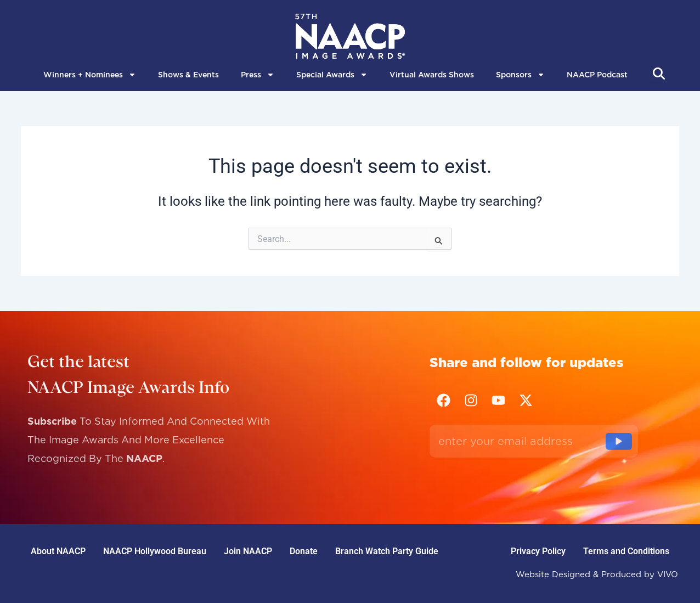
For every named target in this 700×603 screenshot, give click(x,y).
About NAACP (58, 551)
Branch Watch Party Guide (387, 551)
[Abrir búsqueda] (659, 74)
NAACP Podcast (597, 75)
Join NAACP (248, 551)
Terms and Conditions (626, 551)
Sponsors (520, 75)
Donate (304, 551)
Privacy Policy (538, 551)
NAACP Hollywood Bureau (155, 551)
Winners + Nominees (90, 75)
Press (258, 75)
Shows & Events (188, 75)
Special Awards (332, 75)
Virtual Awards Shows (432, 75)
